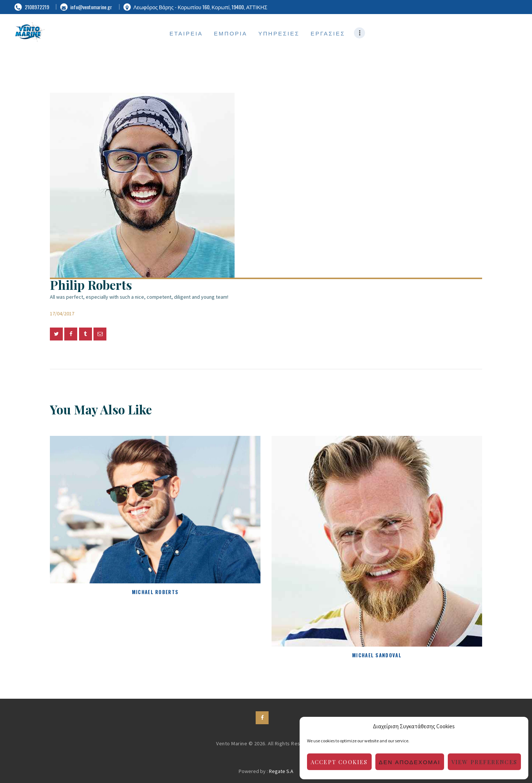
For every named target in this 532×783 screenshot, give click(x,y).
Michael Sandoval (377, 655)
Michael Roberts (155, 592)
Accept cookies (339, 762)
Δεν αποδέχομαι (410, 762)
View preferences (484, 762)
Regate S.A (281, 771)
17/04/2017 (62, 313)
